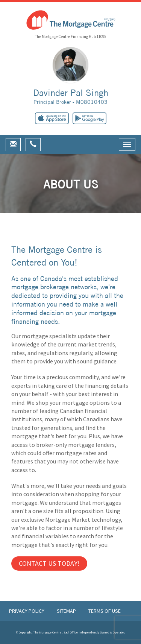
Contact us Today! (49, 563)
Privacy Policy (27, 611)
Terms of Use (105, 611)
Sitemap (67, 611)
